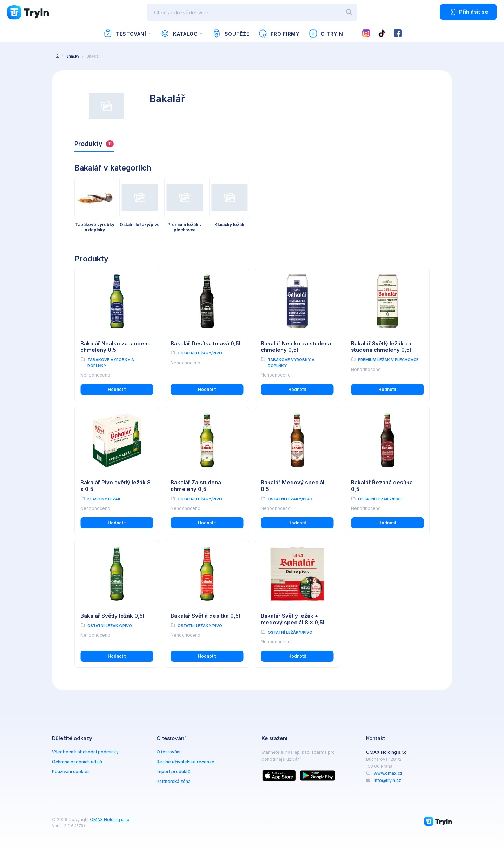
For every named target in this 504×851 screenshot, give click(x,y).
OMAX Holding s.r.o (110, 820)
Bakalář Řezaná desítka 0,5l (382, 486)
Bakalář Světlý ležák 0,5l (112, 616)
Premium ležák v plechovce (388, 360)
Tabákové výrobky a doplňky (111, 363)
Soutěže (231, 34)
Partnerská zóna (174, 781)
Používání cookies (71, 772)
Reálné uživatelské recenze (185, 762)
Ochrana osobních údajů (77, 762)
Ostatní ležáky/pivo (200, 353)
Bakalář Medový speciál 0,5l (293, 486)
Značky (73, 56)
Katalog (179, 34)
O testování (168, 752)
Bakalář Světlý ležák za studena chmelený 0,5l (381, 347)
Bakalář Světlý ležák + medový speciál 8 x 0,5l (293, 619)
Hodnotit (117, 389)
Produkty (94, 144)
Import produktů (173, 772)
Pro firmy (279, 34)
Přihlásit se (468, 12)
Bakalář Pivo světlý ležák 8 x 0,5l (115, 486)
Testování (125, 34)
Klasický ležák (104, 499)
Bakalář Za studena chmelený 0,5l (196, 486)
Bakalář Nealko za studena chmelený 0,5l (115, 347)
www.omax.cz (388, 773)
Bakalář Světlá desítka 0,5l (205, 616)
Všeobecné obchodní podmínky (85, 752)
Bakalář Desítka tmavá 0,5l (205, 343)
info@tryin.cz (387, 780)
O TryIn (326, 34)
